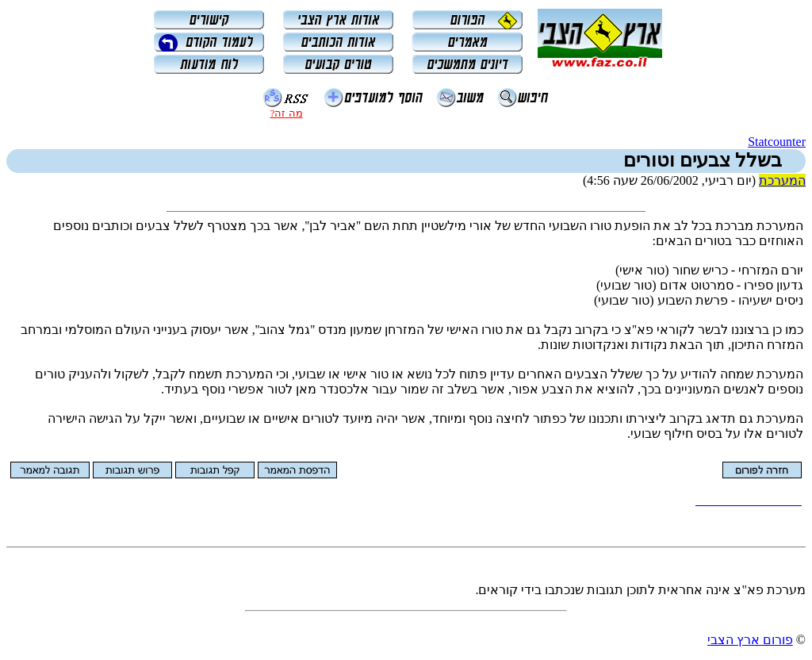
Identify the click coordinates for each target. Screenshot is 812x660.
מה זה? (286, 113)
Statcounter (777, 142)
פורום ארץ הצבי (750, 640)
